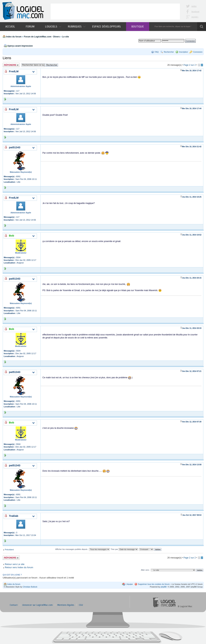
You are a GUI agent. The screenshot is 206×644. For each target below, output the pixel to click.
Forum (30, 26)
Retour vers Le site (15, 564)
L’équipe (129, 584)
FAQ (157, 52)
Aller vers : (145, 570)
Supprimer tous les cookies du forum (154, 584)
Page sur (190, 65)
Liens (7, 58)
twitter (194, 6)
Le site (66, 37)
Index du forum (14, 37)
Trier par (124, 549)
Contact (14, 605)
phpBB (164, 587)
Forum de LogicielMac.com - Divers (42, 37)
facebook (195, 12)
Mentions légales (66, 605)
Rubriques (77, 26)
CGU (81, 605)
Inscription (183, 52)
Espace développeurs (106, 26)
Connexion (198, 52)
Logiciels (53, 26)
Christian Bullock (30, 587)
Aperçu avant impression (20, 46)
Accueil (10, 26)
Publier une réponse (11, 65)
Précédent (9, 550)
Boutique (138, 26)
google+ (195, 17)
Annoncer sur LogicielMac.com (37, 605)
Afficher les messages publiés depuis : (82, 549)
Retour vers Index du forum (19, 567)
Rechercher (169, 52)
